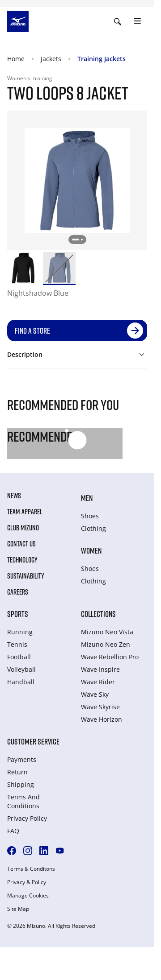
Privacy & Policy (27, 882)
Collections (98, 614)
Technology (22, 560)
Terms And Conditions (23, 801)
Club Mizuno (23, 528)
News (14, 496)
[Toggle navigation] (137, 21)
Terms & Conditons (31, 869)
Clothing (93, 528)
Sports (18, 614)
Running (20, 632)
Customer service (33, 741)
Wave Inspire (100, 669)
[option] (23, 268)
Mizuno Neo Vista (107, 632)
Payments (22, 759)
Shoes (90, 516)
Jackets (51, 59)
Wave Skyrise (100, 707)
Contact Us (21, 544)
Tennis (17, 644)
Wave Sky (95, 694)
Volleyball (21, 669)
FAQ (13, 831)
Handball (21, 682)
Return (17, 772)
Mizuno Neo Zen (106, 644)
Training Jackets (102, 59)
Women (91, 550)
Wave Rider (98, 682)
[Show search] (118, 21)
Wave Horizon (102, 719)
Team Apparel (25, 512)
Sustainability (26, 576)
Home (16, 59)
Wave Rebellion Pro (110, 657)
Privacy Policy (27, 818)
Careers (18, 592)
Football (19, 657)
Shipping (21, 784)
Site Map (18, 909)
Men (87, 498)
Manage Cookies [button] (28, 896)
